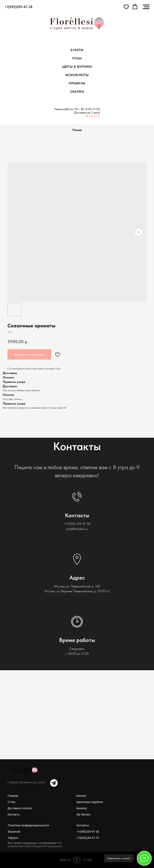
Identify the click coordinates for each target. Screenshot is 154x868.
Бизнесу (82, 808)
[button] (126, 7)
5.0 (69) (94, 116)
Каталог (81, 796)
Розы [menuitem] (77, 58)
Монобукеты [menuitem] (77, 75)
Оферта (13, 838)
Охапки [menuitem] (77, 92)
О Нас (12, 802)
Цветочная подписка (90, 802)
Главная (13, 796)
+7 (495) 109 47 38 (77, 524)
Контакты (14, 815)
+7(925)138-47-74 (88, 838)
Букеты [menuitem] (77, 50)
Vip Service (83, 815)
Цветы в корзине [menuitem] (77, 67)
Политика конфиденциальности (28, 825)
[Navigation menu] (146, 7)
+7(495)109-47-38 (88, 832)
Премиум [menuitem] (77, 83)
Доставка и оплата (20, 808)
